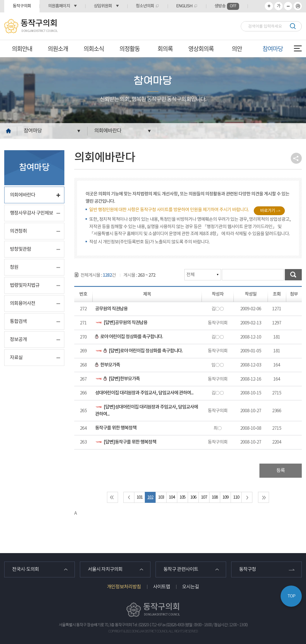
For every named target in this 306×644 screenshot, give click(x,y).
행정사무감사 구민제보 (31, 213)
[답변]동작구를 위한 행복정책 (126, 442)
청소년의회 (145, 6)
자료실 (16, 358)
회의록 (165, 48)
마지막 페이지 (264, 497)
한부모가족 (108, 365)
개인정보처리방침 (124, 587)
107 (204, 497)
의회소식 (94, 48)
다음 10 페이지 (247, 497)
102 (150, 497)
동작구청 (248, 569)
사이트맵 (161, 587)
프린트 (298, 6)
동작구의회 (22, 6)
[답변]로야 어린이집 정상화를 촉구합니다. (139, 351)
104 (172, 497)
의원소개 (58, 48)
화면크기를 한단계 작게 (288, 6)
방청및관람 (20, 249)
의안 (237, 48)
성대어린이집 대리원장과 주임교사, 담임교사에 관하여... (144, 393)
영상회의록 (201, 48)
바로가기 (268, 211)
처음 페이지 (112, 497)
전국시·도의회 (26, 569)
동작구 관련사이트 (181, 569)
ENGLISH (184, 6)
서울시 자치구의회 (105, 569)
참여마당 (273, 48)
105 (182, 497)
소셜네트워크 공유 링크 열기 (296, 158)
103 (161, 497)
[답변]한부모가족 (117, 379)
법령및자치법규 (25, 285)
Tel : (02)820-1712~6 (146, 625)
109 (225, 497)
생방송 (227, 6)
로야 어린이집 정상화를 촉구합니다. (129, 337)
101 (140, 497)
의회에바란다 (108, 131)
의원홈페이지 (59, 6)
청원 (14, 267)
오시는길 (191, 587)
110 (236, 497)
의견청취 (18, 231)
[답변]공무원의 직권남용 (121, 323)
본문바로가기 (0, 0)
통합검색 (18, 322)
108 (215, 497)
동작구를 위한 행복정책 (116, 428)
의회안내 (22, 48)
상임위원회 (103, 6)
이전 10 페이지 (129, 497)
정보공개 (18, 340)
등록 (281, 471)
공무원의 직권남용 (111, 309)
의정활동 (130, 48)
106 (193, 497)
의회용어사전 (23, 304)
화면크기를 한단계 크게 (269, 6)
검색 (293, 26)
